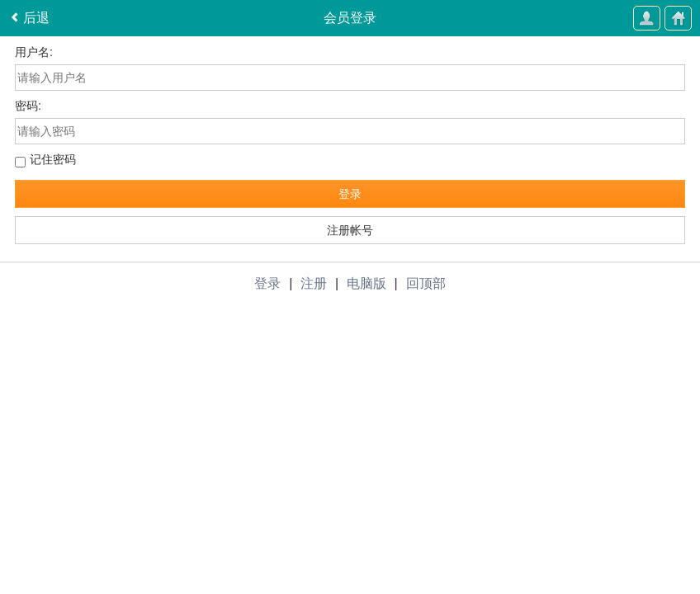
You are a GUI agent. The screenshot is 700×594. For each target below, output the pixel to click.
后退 (29, 19)
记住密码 (53, 159)
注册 (314, 283)
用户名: (34, 52)
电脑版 (367, 283)
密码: (28, 106)
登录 (350, 194)
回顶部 (426, 283)
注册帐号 (350, 230)
